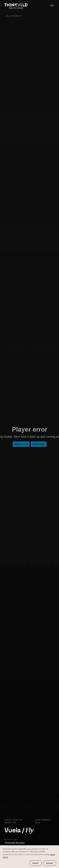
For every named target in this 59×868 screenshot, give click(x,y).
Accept (50, 863)
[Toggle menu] (52, 5)
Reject (36, 863)
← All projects (13, 16)
